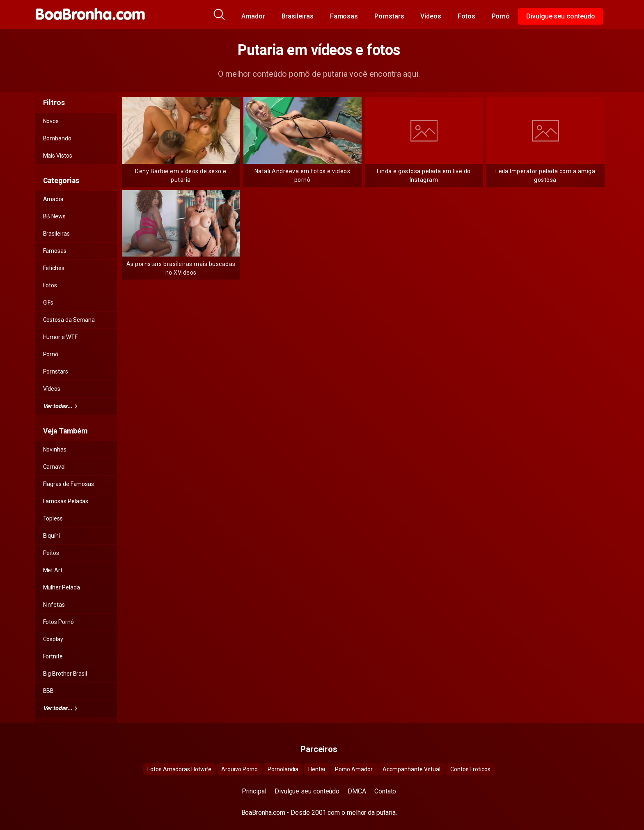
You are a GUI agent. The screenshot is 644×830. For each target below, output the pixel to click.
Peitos (51, 553)
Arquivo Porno (239, 769)
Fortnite (53, 656)
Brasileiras (298, 16)
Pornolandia (283, 769)
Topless (53, 518)
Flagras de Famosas (69, 484)
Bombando (57, 138)
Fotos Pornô (58, 622)
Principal (254, 791)
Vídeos (431, 16)
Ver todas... (60, 406)
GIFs (48, 303)
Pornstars (389, 16)
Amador (253, 16)
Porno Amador (354, 769)
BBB (49, 691)
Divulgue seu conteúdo (560, 16)
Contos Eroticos (470, 769)
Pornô (501, 16)
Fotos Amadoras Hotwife (179, 769)
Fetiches (54, 268)
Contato (385, 791)
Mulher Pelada (62, 587)
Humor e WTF (60, 337)
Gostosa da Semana (69, 320)
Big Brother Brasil (65, 674)
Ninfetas (54, 605)
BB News (54, 216)
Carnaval (54, 467)
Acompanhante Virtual (411, 769)
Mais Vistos (58, 156)
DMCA (357, 791)
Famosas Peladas (66, 501)
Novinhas (55, 449)
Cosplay (53, 639)
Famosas (344, 16)
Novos (51, 121)
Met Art (53, 570)
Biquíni (52, 536)
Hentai (317, 769)
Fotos (466, 16)
